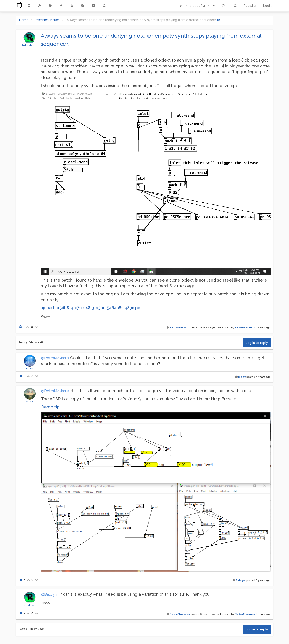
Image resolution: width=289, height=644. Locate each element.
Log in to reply (257, 343)
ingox (30, 368)
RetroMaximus (31, 45)
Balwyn (30, 401)
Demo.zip (50, 407)
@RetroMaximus (55, 358)
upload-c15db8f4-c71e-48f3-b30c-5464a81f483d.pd (90, 308)
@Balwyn (49, 594)
